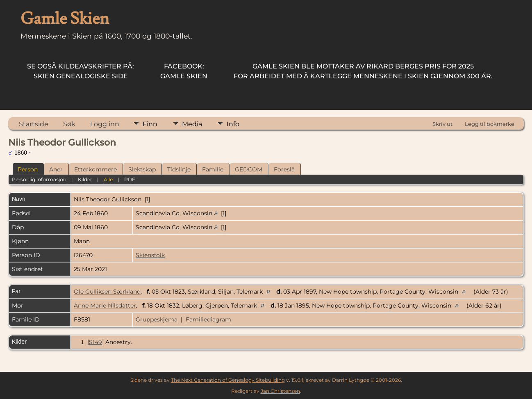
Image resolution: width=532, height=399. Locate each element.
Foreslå (284, 169)
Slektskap (142, 169)
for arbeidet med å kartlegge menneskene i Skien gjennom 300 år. (363, 71)
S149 (95, 342)
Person (28, 169)
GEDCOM (249, 169)
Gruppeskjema (157, 319)
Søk (69, 124)
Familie (213, 169)
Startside (34, 124)
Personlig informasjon (39, 179)
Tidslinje (179, 169)
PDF (130, 179)
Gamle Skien (184, 71)
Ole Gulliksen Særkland (107, 292)
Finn (150, 124)
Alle (108, 179)
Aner (56, 169)
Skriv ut (442, 124)
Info (233, 124)
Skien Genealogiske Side (81, 71)
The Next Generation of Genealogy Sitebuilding (228, 380)
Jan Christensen (280, 391)
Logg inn (105, 124)
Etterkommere (95, 169)
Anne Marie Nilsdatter (105, 306)
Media (192, 124)
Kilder (85, 179)
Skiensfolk (150, 255)
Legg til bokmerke (490, 124)
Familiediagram (208, 319)
